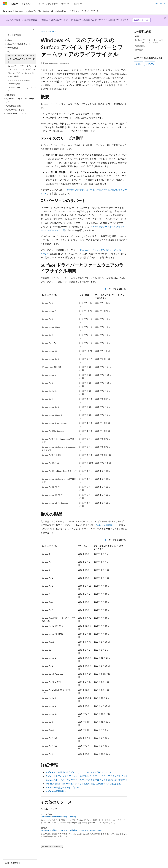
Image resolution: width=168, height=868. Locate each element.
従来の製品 (140, 46)
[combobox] (19, 35)
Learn (43, 31)
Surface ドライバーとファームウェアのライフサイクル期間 (149, 41)
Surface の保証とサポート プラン (62, 787)
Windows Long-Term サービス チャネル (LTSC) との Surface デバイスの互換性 (83, 784)
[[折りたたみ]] (33, 29)
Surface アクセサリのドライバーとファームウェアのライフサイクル (79, 772)
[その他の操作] (125, 31)
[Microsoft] (5, 4)
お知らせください (142, 20)
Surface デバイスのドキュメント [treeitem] (19, 44)
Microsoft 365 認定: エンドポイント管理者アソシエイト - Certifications (71, 830)
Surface (51, 31)
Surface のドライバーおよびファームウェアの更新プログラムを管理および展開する (87, 780)
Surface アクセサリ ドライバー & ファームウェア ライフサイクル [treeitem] (22, 68)
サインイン (160, 3)
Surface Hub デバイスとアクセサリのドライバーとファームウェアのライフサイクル (87, 776)
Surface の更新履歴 (105, 525)
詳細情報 (139, 50)
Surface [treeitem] (9, 40)
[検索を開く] (151, 4)
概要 (137, 36)
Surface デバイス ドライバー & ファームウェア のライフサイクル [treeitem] (21, 59)
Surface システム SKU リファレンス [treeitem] (22, 89)
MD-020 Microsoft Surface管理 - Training (58, 817)
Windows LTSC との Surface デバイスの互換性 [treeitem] (21, 75)
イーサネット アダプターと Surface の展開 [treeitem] (19, 82)
